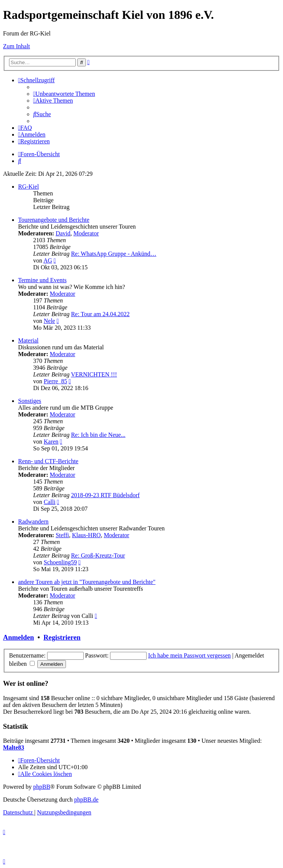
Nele (49, 321)
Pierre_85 (55, 381)
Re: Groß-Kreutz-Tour (98, 555)
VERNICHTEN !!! (94, 374)
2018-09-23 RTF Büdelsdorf (105, 495)
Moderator (86, 233)
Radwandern (33, 522)
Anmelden (18, 637)
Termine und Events (42, 280)
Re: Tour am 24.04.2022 (100, 314)
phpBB (42, 787)
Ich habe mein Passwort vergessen (189, 655)
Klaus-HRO (86, 535)
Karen (51, 442)
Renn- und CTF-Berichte (48, 461)
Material (28, 340)
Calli (50, 502)
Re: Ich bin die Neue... (98, 435)
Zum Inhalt (17, 46)
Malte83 (14, 747)
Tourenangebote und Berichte (54, 220)
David (63, 233)
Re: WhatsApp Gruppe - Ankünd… (113, 254)
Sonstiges (30, 401)
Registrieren (62, 637)
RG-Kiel (28, 187)
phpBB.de (86, 800)
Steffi (62, 535)
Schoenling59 (60, 562)
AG (48, 260)
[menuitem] (64, 94)
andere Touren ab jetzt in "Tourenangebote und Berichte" (87, 582)
